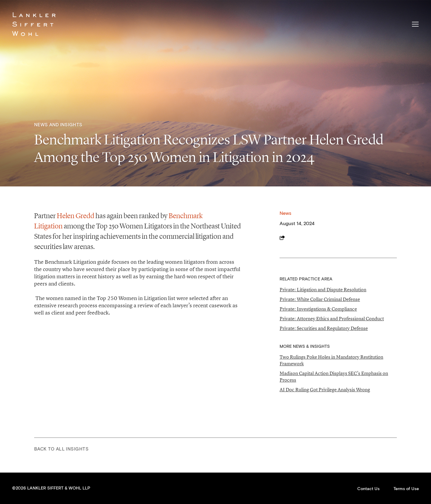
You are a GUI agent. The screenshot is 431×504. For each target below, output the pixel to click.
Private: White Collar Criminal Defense (320, 299)
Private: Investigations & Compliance (318, 309)
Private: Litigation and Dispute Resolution (323, 289)
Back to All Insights (61, 449)
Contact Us (368, 489)
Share (282, 237)
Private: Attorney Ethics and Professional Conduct (332, 318)
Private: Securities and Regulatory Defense (324, 328)
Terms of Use (406, 489)
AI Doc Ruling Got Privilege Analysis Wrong (325, 389)
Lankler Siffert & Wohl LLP (34, 24)
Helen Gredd (76, 216)
